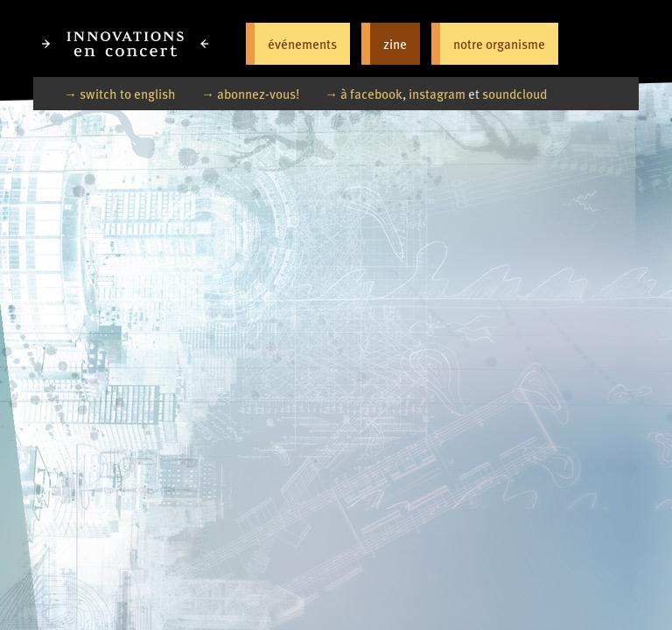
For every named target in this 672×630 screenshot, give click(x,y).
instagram (437, 93)
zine (395, 43)
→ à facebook (364, 93)
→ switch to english (120, 93)
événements (302, 43)
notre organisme (499, 43)
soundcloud (514, 93)
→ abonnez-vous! (250, 93)
